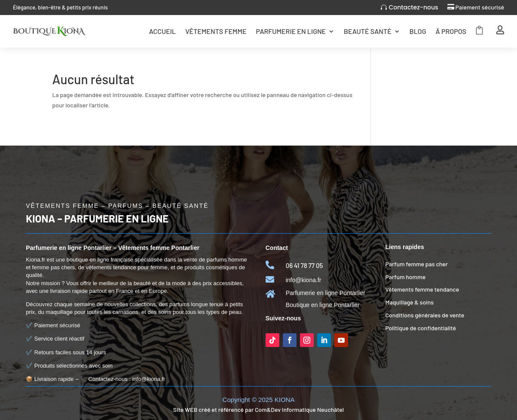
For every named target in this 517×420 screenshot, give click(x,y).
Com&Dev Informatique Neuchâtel (299, 409)
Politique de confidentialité (421, 328)
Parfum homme (405, 277)
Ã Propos (451, 31)
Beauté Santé (368, 31)
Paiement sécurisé (480, 7)
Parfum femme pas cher (416, 264)
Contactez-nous (413, 7)
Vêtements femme (216, 31)
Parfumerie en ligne (291, 31)
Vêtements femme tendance (422, 289)
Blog (418, 31)
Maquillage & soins (409, 302)
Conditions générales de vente (425, 315)
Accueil (162, 31)
